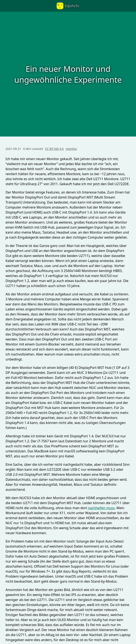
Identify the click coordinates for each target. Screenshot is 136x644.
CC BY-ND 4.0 (54, 149)
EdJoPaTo (68, 6)
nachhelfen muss (101, 508)
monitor (71, 149)
